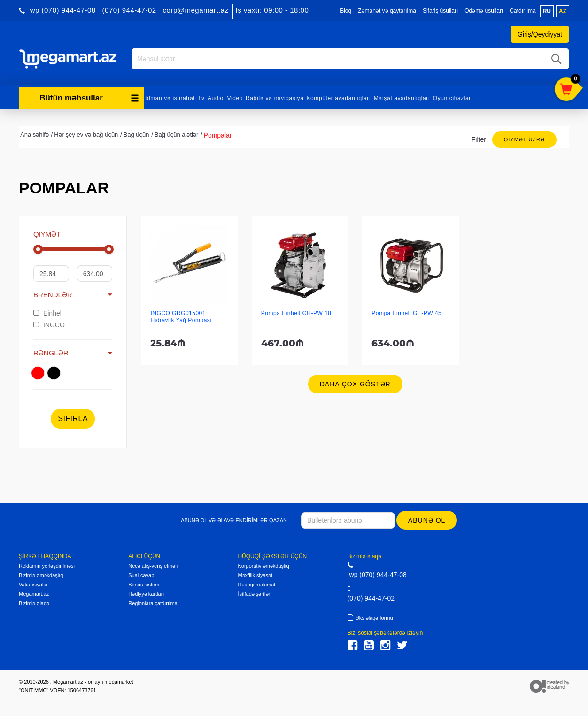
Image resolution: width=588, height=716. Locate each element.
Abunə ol (427, 520)
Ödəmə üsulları (484, 11)
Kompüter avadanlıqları (338, 98)
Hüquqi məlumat (256, 585)
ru (547, 11)
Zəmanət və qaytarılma (387, 11)
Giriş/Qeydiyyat (540, 34)
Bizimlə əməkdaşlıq (41, 575)
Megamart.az (34, 594)
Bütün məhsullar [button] (89, 97)
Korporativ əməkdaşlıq (263, 566)
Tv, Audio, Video (220, 98)
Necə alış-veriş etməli (153, 566)
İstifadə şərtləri (254, 594)
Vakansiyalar (33, 585)
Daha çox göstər (355, 384)
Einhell (48, 313)
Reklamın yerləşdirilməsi (47, 566)
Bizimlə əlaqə (34, 603)
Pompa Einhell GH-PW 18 (296, 313)
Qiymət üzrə (524, 139)
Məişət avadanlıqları (402, 98)
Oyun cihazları (453, 98)
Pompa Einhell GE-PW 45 (406, 313)
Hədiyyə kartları (146, 594)
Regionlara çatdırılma (153, 603)
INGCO (49, 324)
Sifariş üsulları (440, 11)
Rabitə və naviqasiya (275, 98)
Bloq (346, 11)
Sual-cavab (141, 575)
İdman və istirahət (170, 98)
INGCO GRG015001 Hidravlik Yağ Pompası (181, 317)
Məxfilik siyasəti (255, 575)
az (563, 11)
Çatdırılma (522, 11)
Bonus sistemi (144, 585)
